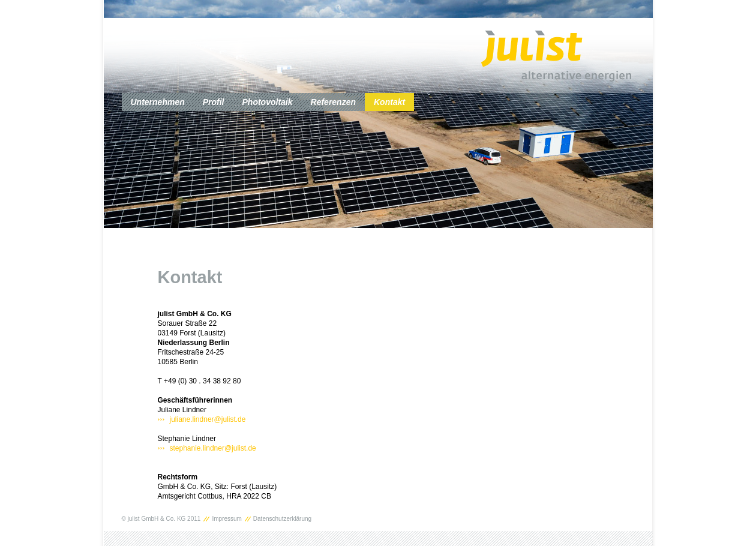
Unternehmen (158, 102)
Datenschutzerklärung (282, 519)
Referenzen (333, 102)
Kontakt (389, 102)
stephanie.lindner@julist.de (213, 448)
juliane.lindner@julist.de (208, 419)
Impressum (226, 519)
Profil (214, 102)
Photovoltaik (268, 102)
